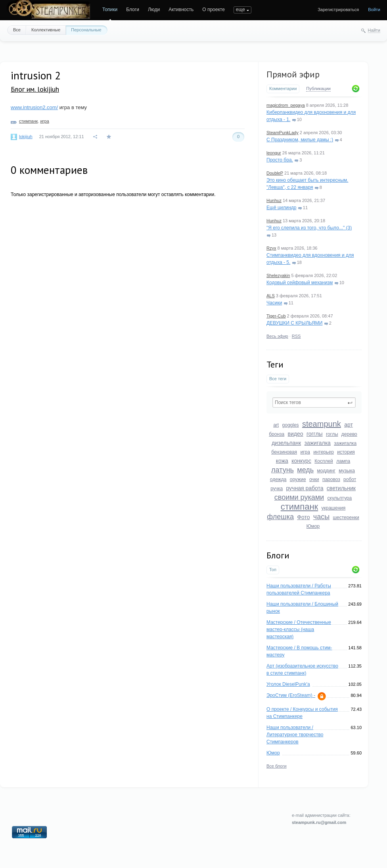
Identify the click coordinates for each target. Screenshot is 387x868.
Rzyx (271, 248)
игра (305, 452)
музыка (347, 471)
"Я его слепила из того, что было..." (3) (309, 228)
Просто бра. (280, 160)
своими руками (299, 497)
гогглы (315, 434)
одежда (278, 479)
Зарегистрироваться (338, 10)
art (276, 425)
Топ (273, 570)
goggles (291, 425)
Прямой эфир (293, 74)
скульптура (340, 498)
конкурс (301, 461)
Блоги (133, 10)
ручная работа (305, 488)
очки (314, 479)
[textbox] (314, 402)
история (346, 452)
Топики (110, 10)
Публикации (318, 89)
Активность (181, 10)
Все (17, 30)
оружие (298, 479)
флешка (280, 517)
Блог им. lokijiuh (35, 89)
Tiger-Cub (276, 316)
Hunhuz (274, 200)
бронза (277, 434)
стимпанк (299, 507)
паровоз (331, 479)
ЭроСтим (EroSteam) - (291, 695)
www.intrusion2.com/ (34, 107)
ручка (277, 489)
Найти (374, 30)
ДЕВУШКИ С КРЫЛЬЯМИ (294, 323)
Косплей (324, 461)
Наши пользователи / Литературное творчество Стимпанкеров (295, 735)
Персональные (86, 30)
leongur (274, 153)
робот (350, 479)
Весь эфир (277, 336)
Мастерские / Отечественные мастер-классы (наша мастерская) (299, 629)
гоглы (332, 434)
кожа (282, 461)
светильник (341, 488)
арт (349, 425)
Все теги (278, 379)
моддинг (326, 471)
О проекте (214, 10)
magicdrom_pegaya (286, 105)
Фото (303, 517)
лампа (343, 461)
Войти (374, 10)
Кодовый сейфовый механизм (300, 283)
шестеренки (346, 518)
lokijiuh (26, 137)
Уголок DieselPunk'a (288, 684)
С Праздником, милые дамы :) (300, 140)
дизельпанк (286, 443)
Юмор (313, 526)
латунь (283, 470)
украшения (334, 508)
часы (321, 517)
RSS (296, 336)
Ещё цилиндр (281, 208)
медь (305, 470)
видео (296, 434)
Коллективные (46, 30)
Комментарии (283, 89)
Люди (154, 10)
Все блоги (277, 766)
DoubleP (275, 173)
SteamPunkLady (283, 133)
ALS (271, 296)
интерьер (324, 452)
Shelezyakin (278, 275)
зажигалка (318, 443)
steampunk (322, 424)
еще (240, 10)
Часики (274, 303)
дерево (349, 434)
